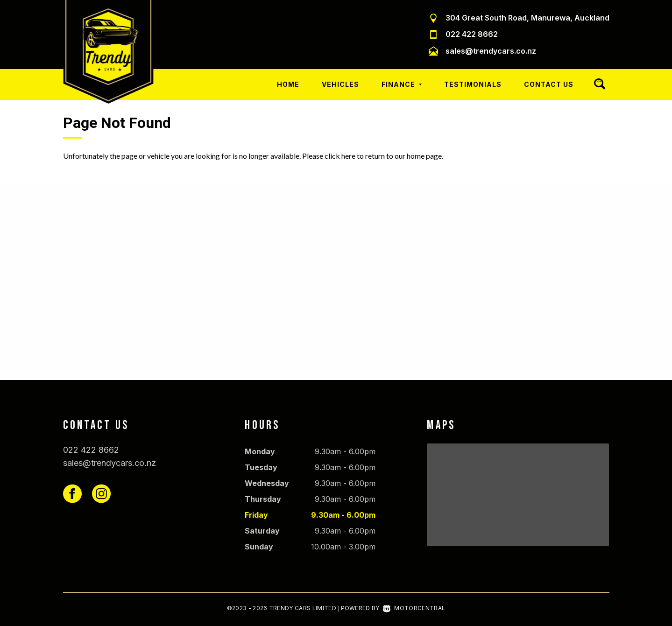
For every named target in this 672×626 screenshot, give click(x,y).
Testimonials (473, 84)
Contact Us (549, 84)
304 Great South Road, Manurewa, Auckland (527, 18)
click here (340, 156)
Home (288, 84)
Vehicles (340, 84)
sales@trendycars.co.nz (491, 51)
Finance (402, 84)
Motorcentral (414, 608)
